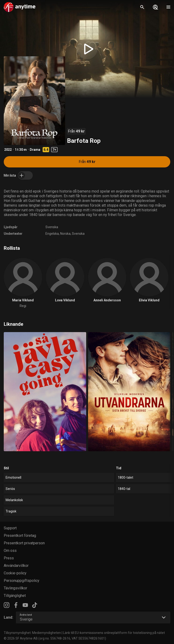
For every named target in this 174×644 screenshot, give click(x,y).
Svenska (52, 227)
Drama (35, 150)
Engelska (52, 234)
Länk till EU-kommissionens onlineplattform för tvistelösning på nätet (114, 633)
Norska (65, 234)
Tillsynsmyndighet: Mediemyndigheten (32, 633)
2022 (8, 150)
